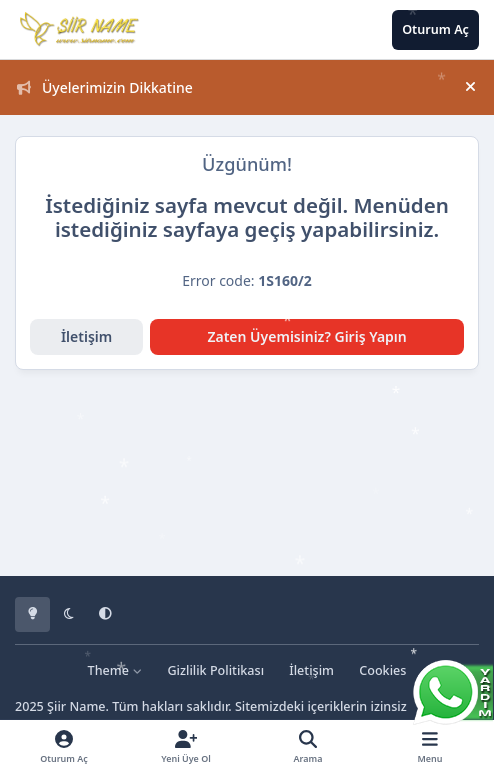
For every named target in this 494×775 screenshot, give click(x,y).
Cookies (382, 670)
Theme (115, 670)
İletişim (86, 336)
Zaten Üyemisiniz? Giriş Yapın (306, 336)
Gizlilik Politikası (215, 670)
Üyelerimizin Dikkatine (105, 87)
